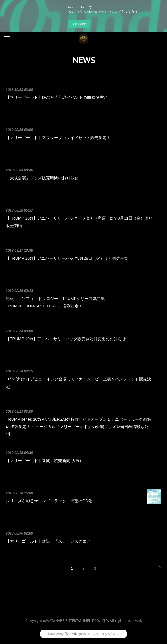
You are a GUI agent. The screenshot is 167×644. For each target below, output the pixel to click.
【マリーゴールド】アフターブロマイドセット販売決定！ (58, 138)
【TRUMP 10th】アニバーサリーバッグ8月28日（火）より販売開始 (67, 258)
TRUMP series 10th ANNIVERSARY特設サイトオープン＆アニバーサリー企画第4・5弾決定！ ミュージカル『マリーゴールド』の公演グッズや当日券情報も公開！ (78, 426)
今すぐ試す (79, 24)
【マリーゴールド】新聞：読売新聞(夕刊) (43, 461)
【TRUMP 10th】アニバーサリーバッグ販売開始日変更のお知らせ (66, 339)
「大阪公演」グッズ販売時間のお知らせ (42, 178)
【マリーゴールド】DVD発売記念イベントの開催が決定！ (58, 97)
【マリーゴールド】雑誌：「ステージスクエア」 (50, 541)
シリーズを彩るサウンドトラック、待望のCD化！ (51, 501)
